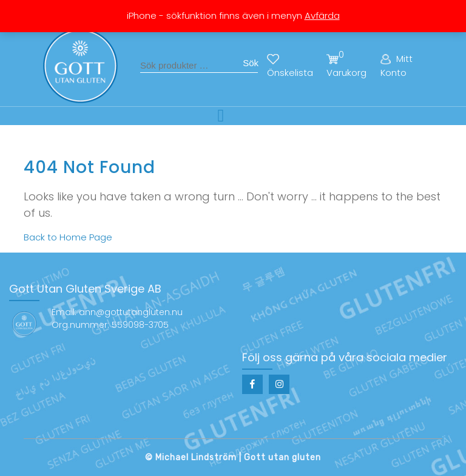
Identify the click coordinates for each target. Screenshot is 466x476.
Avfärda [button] (322, 15)
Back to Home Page (68, 237)
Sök (251, 63)
